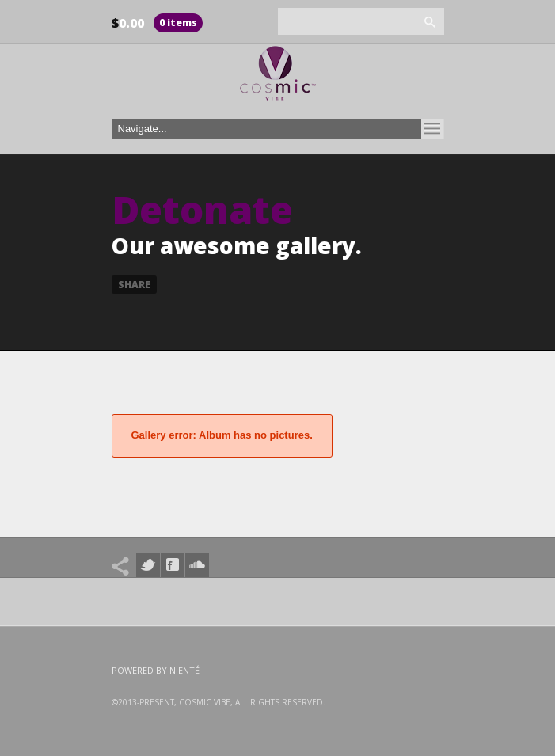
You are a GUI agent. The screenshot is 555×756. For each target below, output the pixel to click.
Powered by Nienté (156, 670)
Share (134, 285)
